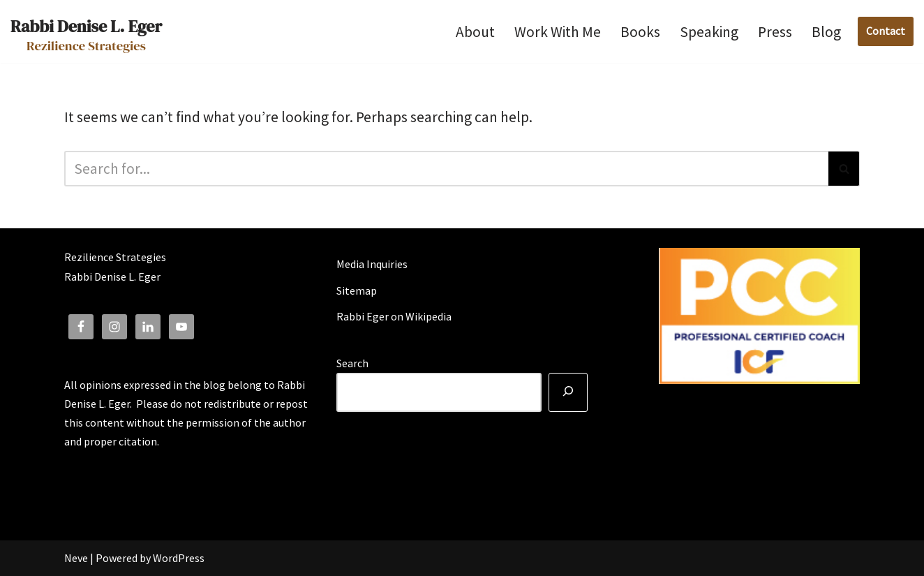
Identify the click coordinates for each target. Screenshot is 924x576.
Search (352, 363)
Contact (886, 31)
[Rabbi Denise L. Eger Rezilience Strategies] (86, 31)
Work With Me (558, 32)
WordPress (179, 558)
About (475, 32)
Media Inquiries (372, 264)
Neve (76, 558)
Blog (826, 32)
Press (775, 32)
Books (640, 32)
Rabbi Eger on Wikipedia (394, 316)
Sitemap (357, 290)
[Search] (446, 169)
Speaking (709, 32)
